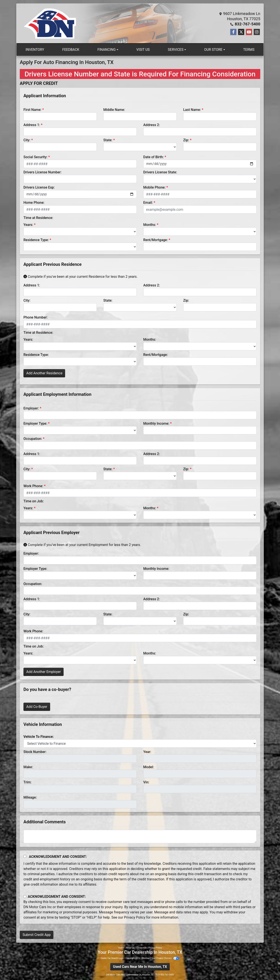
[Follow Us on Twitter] (241, 32)
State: (108, 140)
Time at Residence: (38, 218)
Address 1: (32, 125)
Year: (147, 752)
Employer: (31, 408)
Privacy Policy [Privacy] (155, 948)
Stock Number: (35, 752)
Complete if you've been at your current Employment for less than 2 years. (82, 545)
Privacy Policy (135, 917)
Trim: (27, 782)
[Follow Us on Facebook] (233, 32)
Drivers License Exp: (39, 187)
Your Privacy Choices (165, 958)
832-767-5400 (248, 24)
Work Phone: (33, 486)
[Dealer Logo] (50, 23)
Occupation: (33, 439)
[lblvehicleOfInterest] (140, 743)
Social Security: (35, 157)
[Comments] (140, 837)
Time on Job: (34, 501)
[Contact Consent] (25, 897)
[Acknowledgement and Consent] (25, 856)
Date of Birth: (153, 157)
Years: (28, 225)
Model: (149, 767)
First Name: (32, 110)
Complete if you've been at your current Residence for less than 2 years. (81, 277)
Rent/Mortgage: (156, 240)
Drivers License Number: (42, 172)
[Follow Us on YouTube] (249, 32)
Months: (150, 225)
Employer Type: (35, 423)
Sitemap (146, 958)
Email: (148, 203)
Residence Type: (36, 240)
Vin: (146, 782)
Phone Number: (35, 317)
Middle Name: (114, 110)
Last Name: (192, 110)
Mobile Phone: (154, 187)
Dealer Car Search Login (112, 958)
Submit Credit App (37, 935)
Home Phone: (34, 203)
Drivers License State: (160, 172)
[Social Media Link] (257, 32)
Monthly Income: (156, 423)
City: (27, 140)
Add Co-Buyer (37, 707)
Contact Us (141, 948)
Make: (28, 767)
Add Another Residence (44, 373)
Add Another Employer (44, 672)
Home (121, 948)
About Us (130, 948)
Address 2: (152, 125)
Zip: (186, 140)
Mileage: (30, 797)
